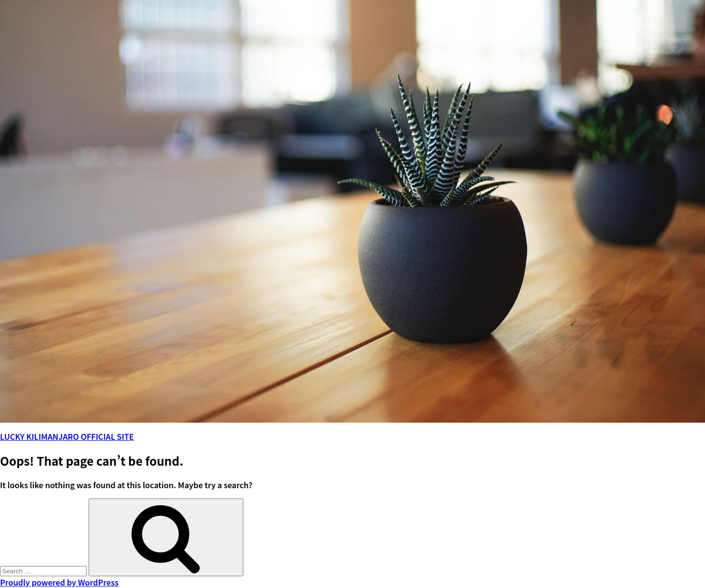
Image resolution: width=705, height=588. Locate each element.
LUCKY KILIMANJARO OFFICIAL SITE (67, 436)
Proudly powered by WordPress (59, 582)
